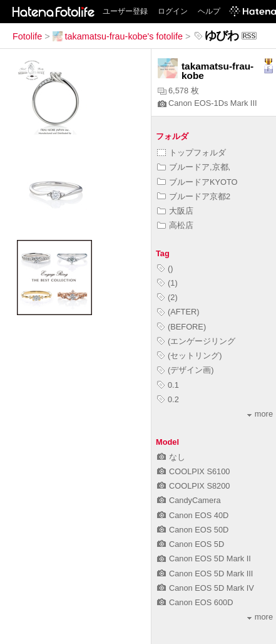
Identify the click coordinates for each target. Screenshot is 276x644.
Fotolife (27, 36)
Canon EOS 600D (195, 602)
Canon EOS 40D (193, 515)
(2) (167, 297)
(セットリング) (190, 356)
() (165, 268)
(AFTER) (178, 312)
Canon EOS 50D (193, 530)
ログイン (173, 11)
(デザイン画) (186, 370)
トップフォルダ (192, 153)
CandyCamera (189, 500)
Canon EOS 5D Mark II (204, 558)
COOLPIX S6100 (193, 471)
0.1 (168, 385)
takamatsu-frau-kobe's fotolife (118, 36)
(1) (167, 283)
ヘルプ (209, 11)
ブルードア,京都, (194, 167)
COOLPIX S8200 (193, 486)
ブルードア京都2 (194, 196)
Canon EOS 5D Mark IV (206, 588)
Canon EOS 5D (191, 544)
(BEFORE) (181, 327)
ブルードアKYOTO (197, 182)
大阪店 (175, 211)
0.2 (168, 399)
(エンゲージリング (196, 341)
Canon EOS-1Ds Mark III (207, 103)
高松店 (175, 225)
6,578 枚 (178, 91)
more (260, 414)
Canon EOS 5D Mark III (205, 574)
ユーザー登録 (125, 11)
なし (171, 457)
